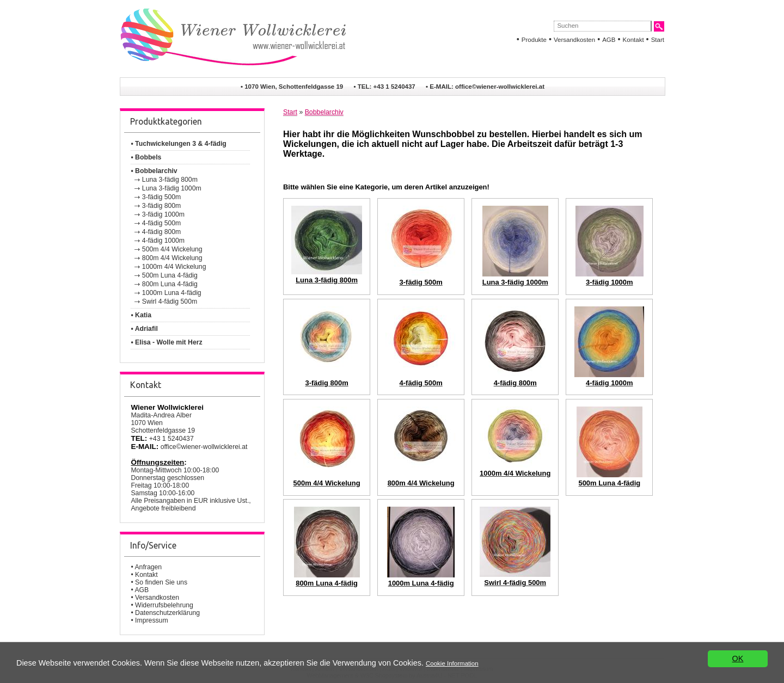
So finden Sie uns (161, 582)
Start (658, 40)
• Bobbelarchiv (154, 171)
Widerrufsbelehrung (164, 605)
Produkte (534, 40)
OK (738, 659)
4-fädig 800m (161, 232)
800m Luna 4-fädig (170, 284)
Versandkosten (574, 40)
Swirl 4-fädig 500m (170, 301)
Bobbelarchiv (324, 112)
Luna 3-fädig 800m (170, 180)
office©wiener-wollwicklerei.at (500, 87)
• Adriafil (144, 329)
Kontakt (633, 40)
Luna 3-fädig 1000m (172, 188)
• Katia (141, 315)
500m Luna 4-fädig (170, 275)
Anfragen (148, 567)
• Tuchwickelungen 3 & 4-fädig (178, 144)
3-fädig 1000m (163, 214)
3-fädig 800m (161, 206)
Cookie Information (452, 663)
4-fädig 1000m (163, 241)
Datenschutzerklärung (167, 613)
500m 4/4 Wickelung (172, 249)
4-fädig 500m (161, 223)
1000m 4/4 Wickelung (174, 267)
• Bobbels (146, 157)
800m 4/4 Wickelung (172, 258)
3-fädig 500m (161, 197)
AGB (609, 40)
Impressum (152, 620)
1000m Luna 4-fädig (172, 293)
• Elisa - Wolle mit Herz (166, 342)
